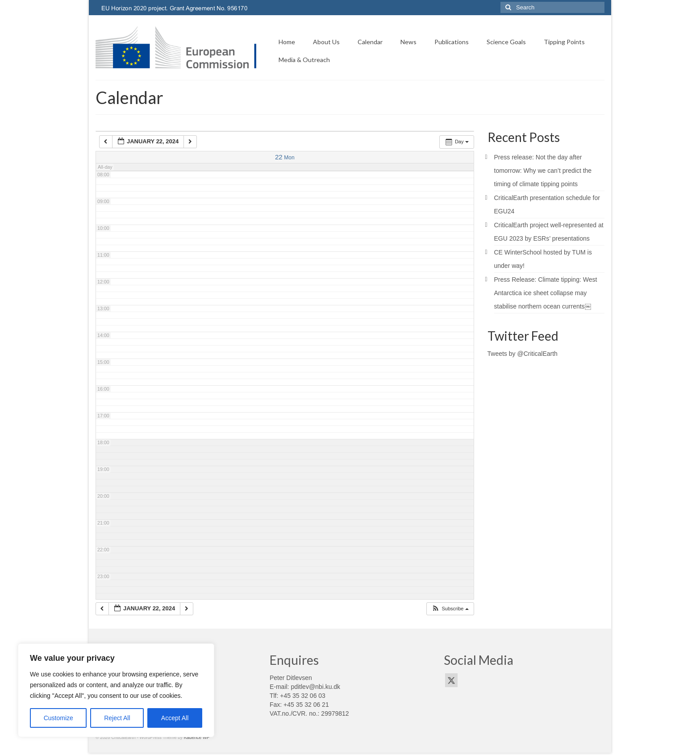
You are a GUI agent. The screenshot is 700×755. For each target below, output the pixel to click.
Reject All (117, 718)
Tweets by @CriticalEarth (523, 354)
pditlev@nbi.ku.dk (315, 687)
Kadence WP (197, 737)
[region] (116, 690)
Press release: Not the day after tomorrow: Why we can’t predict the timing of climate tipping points (543, 171)
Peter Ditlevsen (291, 678)
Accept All (175, 718)
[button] (450, 609)
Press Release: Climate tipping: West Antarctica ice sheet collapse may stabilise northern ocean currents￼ (546, 293)
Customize (58, 718)
